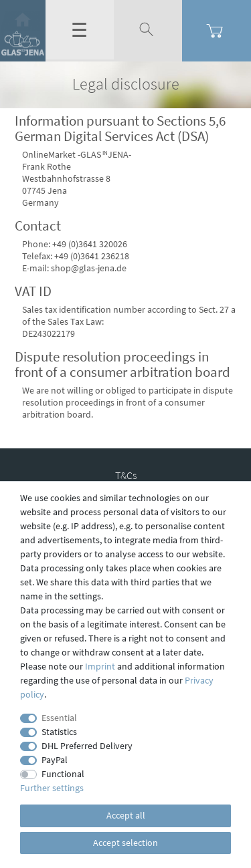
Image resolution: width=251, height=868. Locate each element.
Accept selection (125, 843)
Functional (63, 774)
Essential (59, 718)
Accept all (126, 815)
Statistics (59, 732)
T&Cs (126, 475)
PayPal (55, 760)
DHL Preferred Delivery (87, 746)
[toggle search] (148, 30)
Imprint (100, 666)
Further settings (52, 788)
